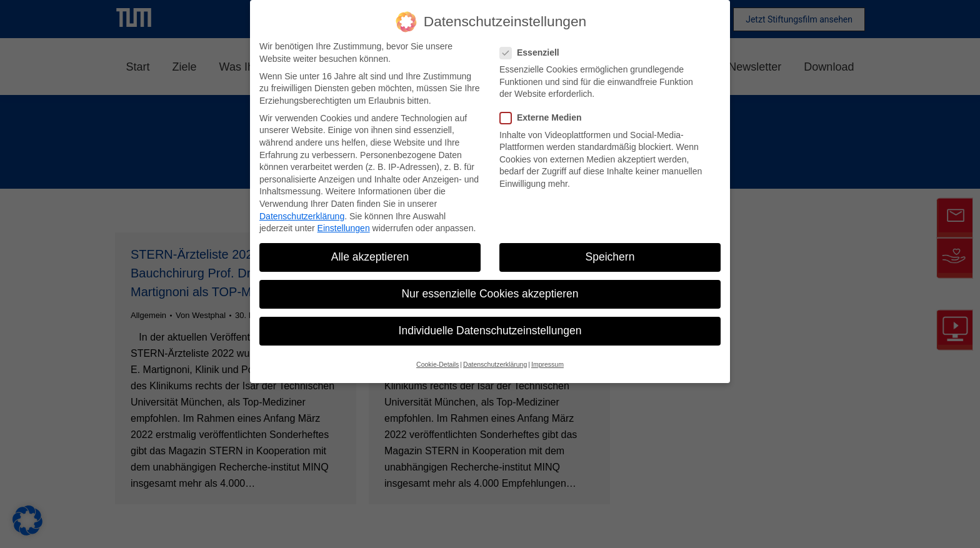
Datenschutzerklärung (302, 216)
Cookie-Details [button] (437, 364)
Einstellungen (344, 228)
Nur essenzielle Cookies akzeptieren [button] (490, 294)
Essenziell (533, 53)
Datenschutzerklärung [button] (495, 364)
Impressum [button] (547, 364)
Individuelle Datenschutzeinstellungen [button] (490, 331)
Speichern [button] (610, 257)
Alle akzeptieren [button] (370, 257)
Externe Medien (544, 118)
